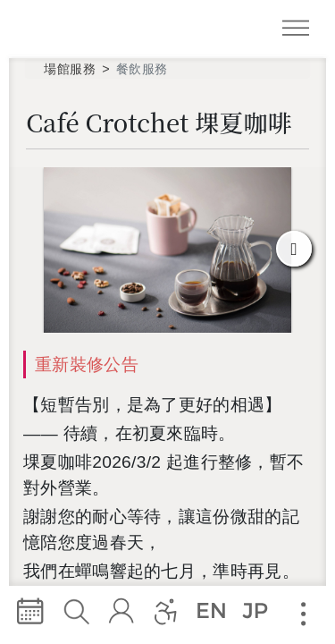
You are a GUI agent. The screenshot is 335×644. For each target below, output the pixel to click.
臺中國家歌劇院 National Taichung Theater (83, 28)
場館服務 (70, 68)
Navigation (299, 31)
